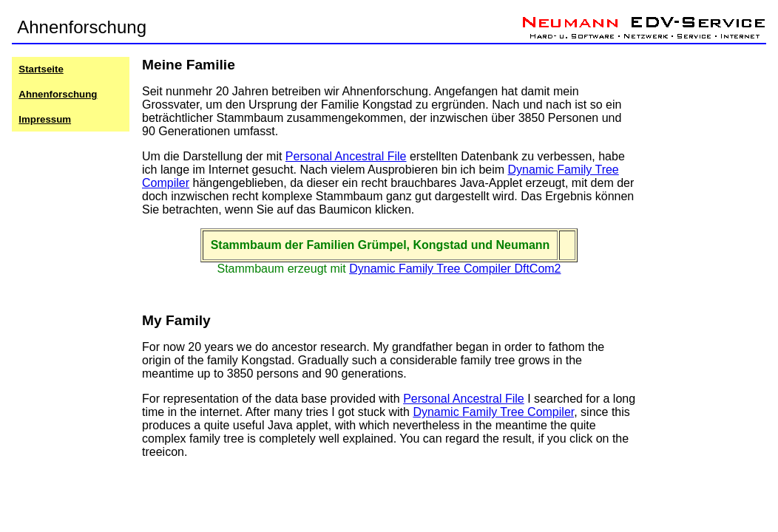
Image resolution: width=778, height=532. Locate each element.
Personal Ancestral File (346, 156)
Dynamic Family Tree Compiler (493, 412)
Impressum (45, 119)
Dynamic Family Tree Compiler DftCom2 (455, 269)
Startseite (41, 69)
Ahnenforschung (58, 94)
